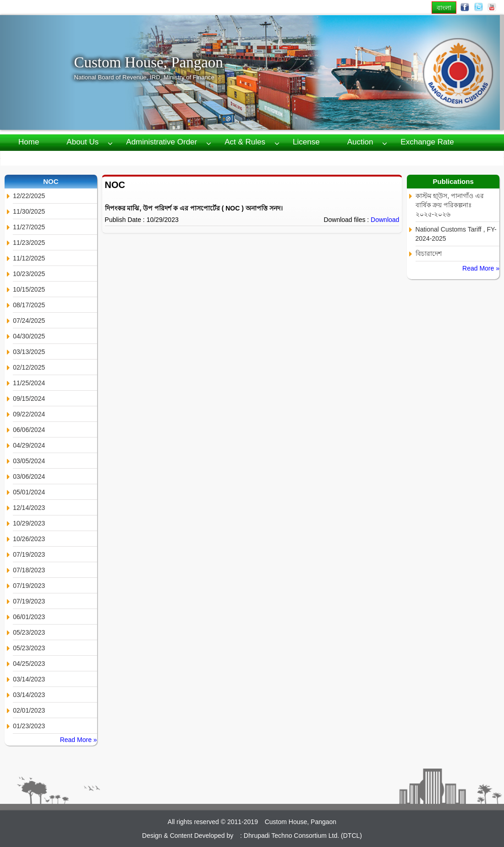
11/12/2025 (29, 258)
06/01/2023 (29, 617)
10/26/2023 (29, 539)
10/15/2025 (29, 289)
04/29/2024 (29, 445)
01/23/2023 (29, 726)
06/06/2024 (29, 430)
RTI (25, 158)
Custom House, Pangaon (148, 62)
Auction (360, 142)
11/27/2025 (29, 227)
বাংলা (444, 8)
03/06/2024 (29, 476)
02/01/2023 (29, 710)
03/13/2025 (29, 352)
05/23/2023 (29, 632)
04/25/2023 (29, 664)
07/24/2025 (29, 321)
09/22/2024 (29, 414)
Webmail (197, 158)
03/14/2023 (29, 679)
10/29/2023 (29, 523)
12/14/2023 (29, 508)
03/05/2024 (29, 461)
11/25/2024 (29, 383)
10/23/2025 (29, 274)
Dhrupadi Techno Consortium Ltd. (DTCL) (303, 836)
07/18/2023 (29, 570)
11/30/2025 (29, 211)
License (306, 142)
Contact (141, 158)
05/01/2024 (29, 492)
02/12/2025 (29, 367)
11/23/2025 (29, 243)
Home (29, 142)
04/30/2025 (29, 336)
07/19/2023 (29, 554)
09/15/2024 (29, 399)
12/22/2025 (29, 196)
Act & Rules (245, 142)
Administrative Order (162, 142)
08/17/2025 (29, 305)
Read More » (79, 740)
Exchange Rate (427, 142)
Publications (79, 158)
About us (82, 142)
